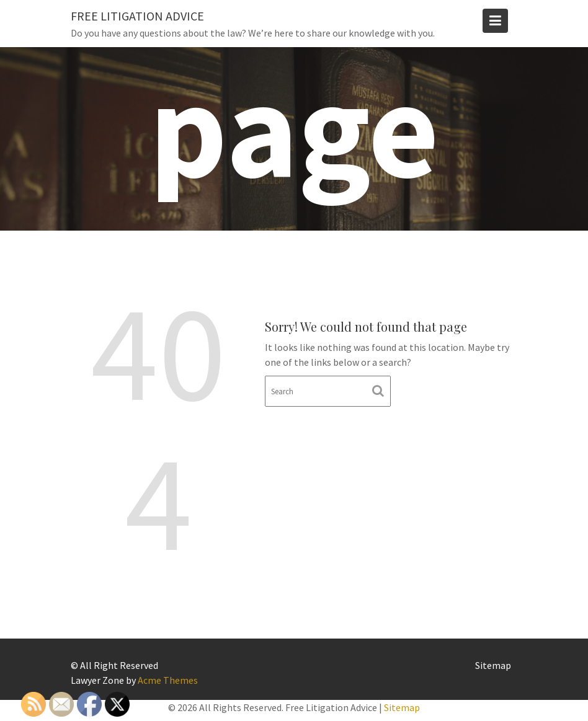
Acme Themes (168, 680)
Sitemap (493, 665)
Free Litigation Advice (137, 16)
